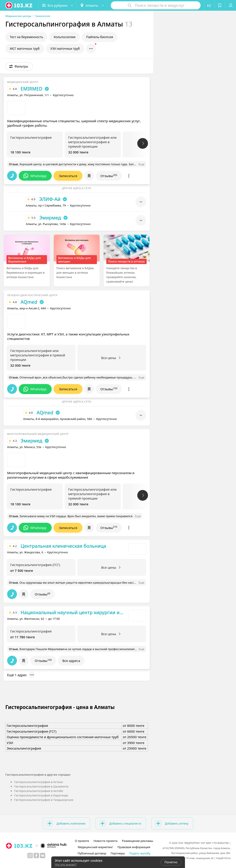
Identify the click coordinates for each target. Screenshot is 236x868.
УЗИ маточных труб (65, 49)
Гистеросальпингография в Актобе (39, 791)
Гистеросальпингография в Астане (39, 782)
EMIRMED (31, 89)
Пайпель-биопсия (100, 37)
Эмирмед (50, 218)
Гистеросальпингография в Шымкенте (41, 786)
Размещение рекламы (137, 841)
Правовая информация (134, 847)
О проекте (82, 841)
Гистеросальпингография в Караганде (41, 795)
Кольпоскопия (65, 37)
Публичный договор (92, 853)
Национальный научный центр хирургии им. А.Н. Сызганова (73, 612)
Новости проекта (106, 841)
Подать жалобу (140, 853)
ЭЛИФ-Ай (50, 199)
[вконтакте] (43, 856)
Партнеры (118, 853)
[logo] (19, 5)
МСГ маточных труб (25, 49)
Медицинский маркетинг (95, 847)
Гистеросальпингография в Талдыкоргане (44, 800)
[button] (57, 5)
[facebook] (36, 856)
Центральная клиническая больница (63, 546)
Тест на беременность (26, 37)
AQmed (29, 302)
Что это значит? (66, 864)
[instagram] (30, 856)
